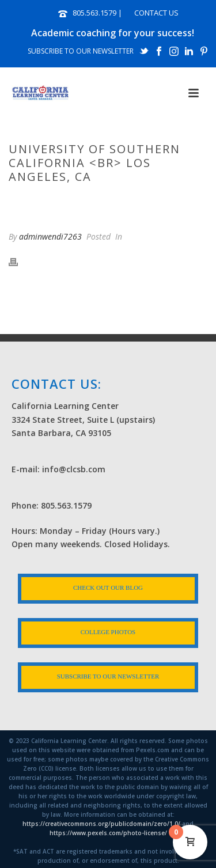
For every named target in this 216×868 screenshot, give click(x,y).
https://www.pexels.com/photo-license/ (108, 833)
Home (24, 201)
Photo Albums (71, 201)
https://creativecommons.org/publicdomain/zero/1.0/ (101, 824)
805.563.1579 (94, 13)
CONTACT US (156, 13)
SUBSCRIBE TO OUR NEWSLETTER (81, 51)
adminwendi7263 (50, 236)
